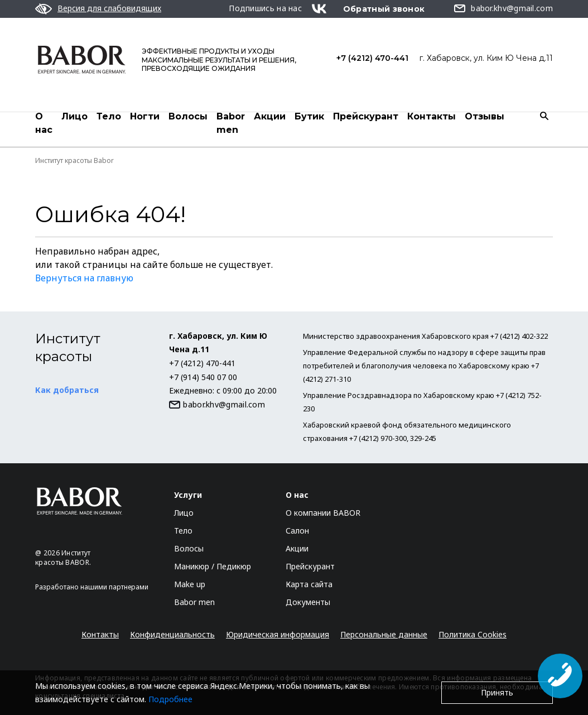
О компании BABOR (323, 513)
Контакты (432, 116)
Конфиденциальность (172, 634)
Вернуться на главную (84, 278)
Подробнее (170, 699)
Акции (270, 116)
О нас (44, 123)
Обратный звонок (384, 9)
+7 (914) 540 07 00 (203, 377)
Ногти (145, 116)
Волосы (188, 116)
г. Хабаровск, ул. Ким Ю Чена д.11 (486, 58)
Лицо (74, 116)
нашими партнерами (114, 587)
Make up (190, 584)
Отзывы (485, 116)
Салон (297, 531)
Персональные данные (384, 634)
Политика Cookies (473, 634)
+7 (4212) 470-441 (372, 58)
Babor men (231, 123)
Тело (109, 116)
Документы (308, 602)
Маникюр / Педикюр (213, 566)
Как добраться (67, 390)
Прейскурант (366, 116)
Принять (497, 692)
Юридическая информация (278, 634)
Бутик (309, 116)
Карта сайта (309, 584)
